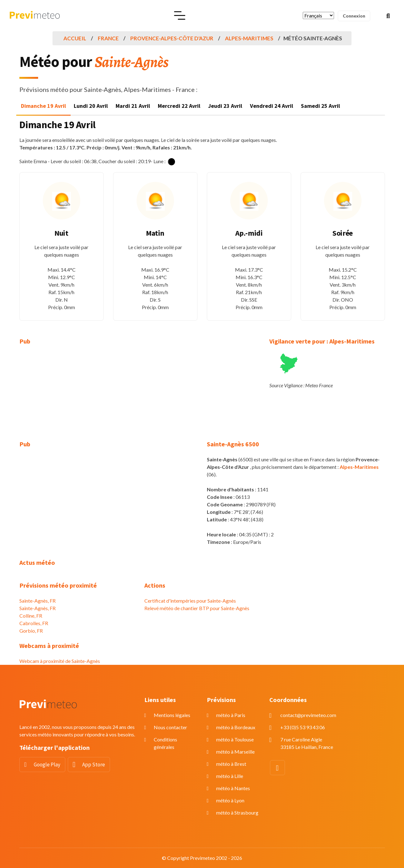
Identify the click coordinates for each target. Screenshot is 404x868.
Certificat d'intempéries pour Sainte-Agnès (190, 601)
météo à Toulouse (235, 739)
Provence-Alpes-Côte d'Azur (172, 38)
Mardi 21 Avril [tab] (133, 106)
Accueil (75, 38)
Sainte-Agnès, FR (37, 601)
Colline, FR (31, 616)
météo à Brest (231, 764)
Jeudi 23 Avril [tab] (225, 106)
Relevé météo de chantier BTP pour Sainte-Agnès (197, 608)
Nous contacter (170, 727)
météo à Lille (230, 776)
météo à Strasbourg (237, 813)
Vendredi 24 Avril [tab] (272, 106)
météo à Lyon (230, 800)
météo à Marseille (235, 752)
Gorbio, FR (31, 631)
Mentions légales (172, 715)
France (108, 38)
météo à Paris (231, 715)
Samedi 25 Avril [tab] (320, 106)
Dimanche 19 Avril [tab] (43, 106)
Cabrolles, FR (34, 623)
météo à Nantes (233, 788)
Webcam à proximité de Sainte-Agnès (60, 661)
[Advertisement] (77, 397)
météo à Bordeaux (236, 727)
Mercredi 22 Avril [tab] (179, 106)
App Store (94, 765)
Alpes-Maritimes (249, 38)
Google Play (47, 765)
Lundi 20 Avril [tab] (91, 106)
